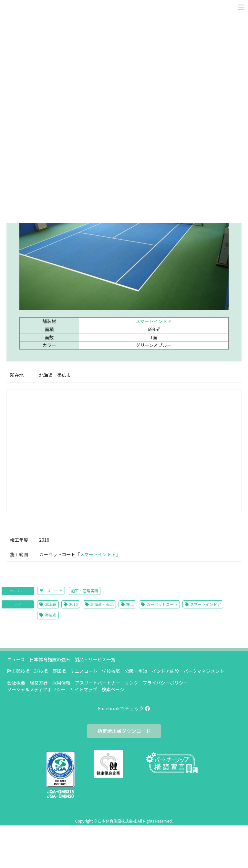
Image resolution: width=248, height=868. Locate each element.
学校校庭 (111, 671)
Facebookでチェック (124, 708)
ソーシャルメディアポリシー (36, 689)
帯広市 (51, 615)
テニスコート (51, 591)
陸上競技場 (18, 671)
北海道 (51, 604)
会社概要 (16, 683)
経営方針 (39, 683)
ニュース (16, 659)
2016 (73, 604)
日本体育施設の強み (50, 659)
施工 (130, 604)
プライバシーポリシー (165, 683)
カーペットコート (162, 604)
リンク (131, 683)
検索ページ (113, 689)
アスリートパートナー (98, 683)
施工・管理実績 (85, 591)
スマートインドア (154, 321)
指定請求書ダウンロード (124, 731)
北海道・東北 (102, 604)
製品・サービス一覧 (95, 659)
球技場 (41, 671)
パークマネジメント (204, 671)
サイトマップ (84, 689)
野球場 (59, 671)
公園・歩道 (136, 671)
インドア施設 (165, 671)
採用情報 (61, 683)
